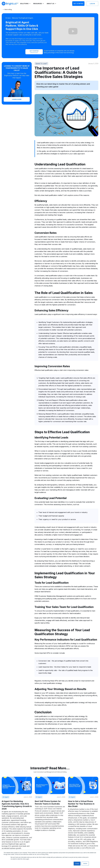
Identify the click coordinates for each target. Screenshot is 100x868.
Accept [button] (77, 864)
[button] (25, 4)
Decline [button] (85, 864)
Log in (92, 4)
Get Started (78, 4)
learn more (17, 99)
